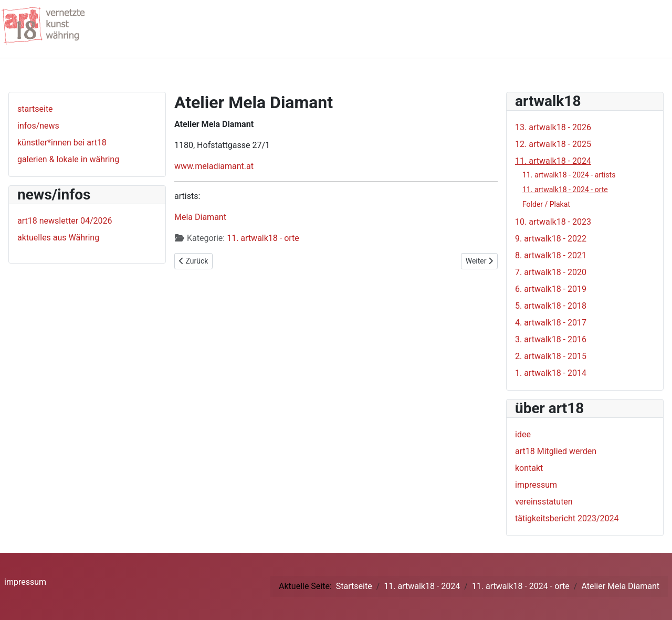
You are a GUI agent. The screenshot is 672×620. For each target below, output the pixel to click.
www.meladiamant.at (214, 166)
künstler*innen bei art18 (62, 143)
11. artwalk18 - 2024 (553, 161)
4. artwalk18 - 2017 (551, 323)
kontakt (529, 468)
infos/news (38, 126)
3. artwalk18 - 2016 (551, 339)
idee (523, 434)
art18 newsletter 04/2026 (65, 221)
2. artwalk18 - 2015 (551, 356)
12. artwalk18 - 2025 (553, 144)
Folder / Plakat (546, 204)
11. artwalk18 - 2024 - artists (569, 175)
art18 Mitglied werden (556, 451)
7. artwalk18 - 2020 (551, 272)
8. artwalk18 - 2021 (551, 255)
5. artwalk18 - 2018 (551, 306)
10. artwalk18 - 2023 (553, 222)
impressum (536, 485)
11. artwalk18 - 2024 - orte (565, 190)
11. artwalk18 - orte (263, 238)
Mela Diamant (200, 217)
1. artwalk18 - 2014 (551, 373)
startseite (35, 109)
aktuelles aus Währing (58, 238)
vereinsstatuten (544, 502)
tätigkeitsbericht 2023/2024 (567, 518)
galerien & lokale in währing (68, 159)
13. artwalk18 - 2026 (553, 127)
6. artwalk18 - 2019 (551, 289)
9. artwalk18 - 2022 (551, 239)
